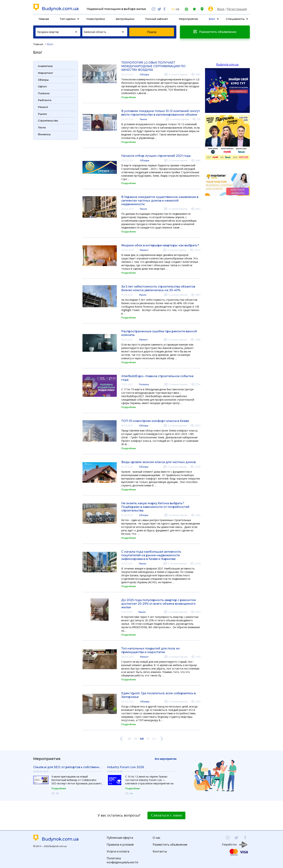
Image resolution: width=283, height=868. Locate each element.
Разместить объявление (170, 845)
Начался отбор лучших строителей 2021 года (156, 156)
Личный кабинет (157, 19)
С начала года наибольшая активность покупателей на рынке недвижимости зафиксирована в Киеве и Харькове (151, 555)
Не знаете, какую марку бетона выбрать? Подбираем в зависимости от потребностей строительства (155, 507)
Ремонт (144, 250)
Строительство (48, 121)
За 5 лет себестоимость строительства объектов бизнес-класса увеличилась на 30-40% (158, 288)
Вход (221, 9)
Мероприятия (188, 19)
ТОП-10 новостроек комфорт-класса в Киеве (155, 421)
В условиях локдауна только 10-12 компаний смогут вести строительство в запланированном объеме (161, 113)
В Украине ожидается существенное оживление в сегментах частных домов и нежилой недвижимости (160, 201)
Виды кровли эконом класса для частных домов (158, 462)
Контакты (160, 851)
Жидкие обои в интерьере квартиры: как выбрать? (160, 245)
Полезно (144, 384)
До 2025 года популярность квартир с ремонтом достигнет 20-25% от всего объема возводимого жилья (159, 604)
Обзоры (144, 75)
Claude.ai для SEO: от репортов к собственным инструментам (68, 767)
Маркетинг (45, 73)
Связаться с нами (166, 815)
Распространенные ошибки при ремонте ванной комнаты (159, 333)
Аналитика (45, 66)
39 (135, 739)
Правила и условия (120, 845)
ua (177, 9)
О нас (156, 838)
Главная (44, 19)
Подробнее (129, 97)
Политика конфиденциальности (122, 860)
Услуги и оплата (118, 851)
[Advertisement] (56, 196)
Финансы (44, 134)
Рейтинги (45, 100)
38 (129, 739)
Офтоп (42, 87)
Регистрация (237, 9)
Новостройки (96, 19)
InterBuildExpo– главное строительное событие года (157, 378)
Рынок (143, 119)
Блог (212, 19)
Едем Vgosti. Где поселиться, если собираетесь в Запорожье (158, 695)
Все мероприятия (166, 759)
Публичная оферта (120, 838)
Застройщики (125, 19)
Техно (42, 128)
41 (148, 739)
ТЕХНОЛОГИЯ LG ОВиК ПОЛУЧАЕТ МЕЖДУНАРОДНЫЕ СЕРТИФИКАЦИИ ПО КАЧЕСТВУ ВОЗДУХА (153, 66)
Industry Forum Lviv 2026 (126, 767)
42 (154, 739)
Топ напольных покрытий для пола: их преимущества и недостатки (151, 650)
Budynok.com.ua (60, 9)
